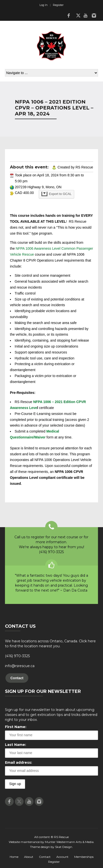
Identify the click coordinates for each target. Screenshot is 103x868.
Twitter (77, 15)
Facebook (69, 15)
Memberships (84, 857)
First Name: (16, 727)
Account (62, 857)
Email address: (18, 762)
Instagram (94, 15)
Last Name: (16, 745)
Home (14, 857)
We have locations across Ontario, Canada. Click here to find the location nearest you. (50, 644)
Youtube (85, 15)
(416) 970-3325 (17, 656)
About (29, 857)
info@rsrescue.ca (20, 666)
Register (58, 5)
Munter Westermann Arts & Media (69, 842)
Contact (17, 678)
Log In (44, 5)
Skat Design (64, 847)
